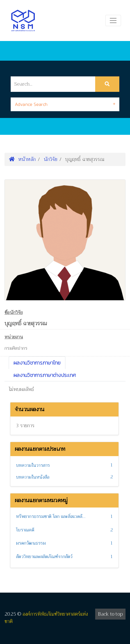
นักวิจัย (51, 159)
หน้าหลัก (22, 159)
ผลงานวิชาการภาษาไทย (37, 363)
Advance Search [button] (31, 104)
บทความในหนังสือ (33, 477)
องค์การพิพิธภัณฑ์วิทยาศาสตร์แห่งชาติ (46, 618)
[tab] (65, 104)
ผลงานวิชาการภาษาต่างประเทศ (45, 375)
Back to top (110, 614)
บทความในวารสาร (33, 465)
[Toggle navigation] (113, 21)
